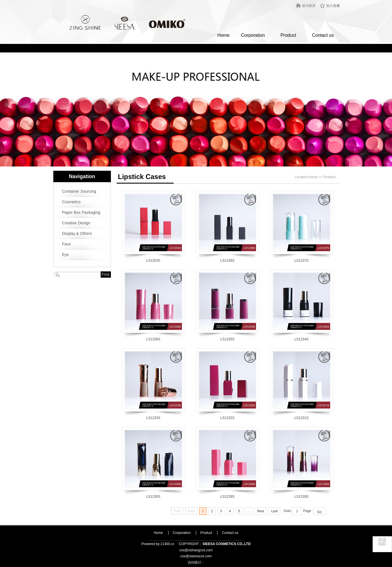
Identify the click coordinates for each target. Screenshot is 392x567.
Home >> (316, 177)
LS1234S (301, 339)
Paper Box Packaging (81, 212)
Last (274, 511)
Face (67, 244)
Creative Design (76, 223)
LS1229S (227, 497)
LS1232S (227, 418)
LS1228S (301, 497)
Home (223, 35)
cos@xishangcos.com (196, 550)
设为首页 (309, 6)
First (177, 511)
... (249, 511)
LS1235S (227, 339)
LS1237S (301, 261)
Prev (191, 511)
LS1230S (153, 497)
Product (288, 35)
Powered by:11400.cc (158, 544)
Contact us (323, 35)
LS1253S (153, 261)
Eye (66, 255)
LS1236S (153, 339)
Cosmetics (71, 202)
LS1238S (227, 261)
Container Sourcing (79, 191)
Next (261, 511)
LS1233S (153, 418)
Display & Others (77, 233)
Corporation (253, 35)
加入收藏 (333, 6)
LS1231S (301, 418)
